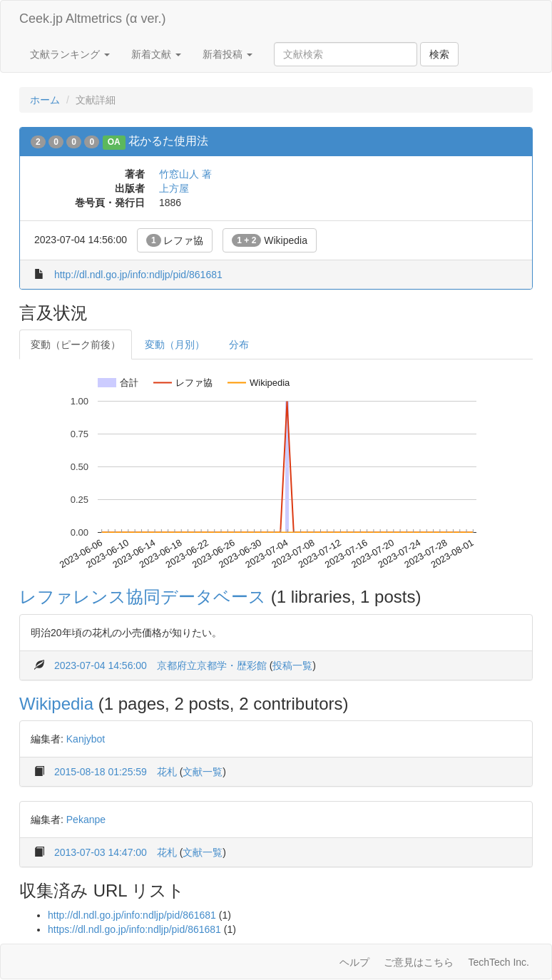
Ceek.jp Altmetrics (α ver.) (92, 19)
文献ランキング (70, 54)
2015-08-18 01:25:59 (101, 772)
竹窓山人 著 (185, 174)
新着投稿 (228, 54)
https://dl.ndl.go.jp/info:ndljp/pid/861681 (134, 929)
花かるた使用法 (168, 141)
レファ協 (175, 240)
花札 (167, 772)
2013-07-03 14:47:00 (101, 852)
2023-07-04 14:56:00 (101, 665)
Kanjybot (86, 739)
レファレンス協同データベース (143, 597)
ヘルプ (354, 962)
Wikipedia (270, 240)
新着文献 (156, 54)
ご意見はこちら (419, 962)
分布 (239, 344)
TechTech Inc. (499, 962)
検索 (439, 54)
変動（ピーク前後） (76, 344)
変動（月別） (175, 344)
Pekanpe (86, 820)
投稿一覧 (292, 665)
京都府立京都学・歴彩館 (212, 665)
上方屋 (174, 188)
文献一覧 (203, 772)
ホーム (45, 100)
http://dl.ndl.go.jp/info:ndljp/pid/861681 (138, 275)
